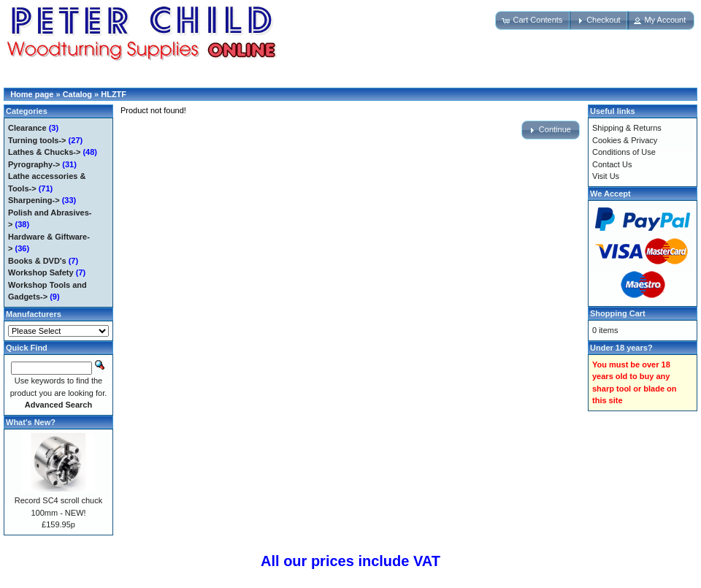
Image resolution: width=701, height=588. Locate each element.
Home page (32, 94)
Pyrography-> (34, 164)
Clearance (27, 128)
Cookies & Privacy (625, 140)
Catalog (77, 94)
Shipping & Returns (627, 128)
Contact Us (612, 164)
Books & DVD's (37, 261)
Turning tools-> (37, 140)
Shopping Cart (618, 313)
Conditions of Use (624, 152)
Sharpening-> (34, 200)
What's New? (31, 422)
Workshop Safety (41, 272)
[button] (533, 20)
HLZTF (114, 94)
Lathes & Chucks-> (44, 152)
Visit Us (606, 176)
